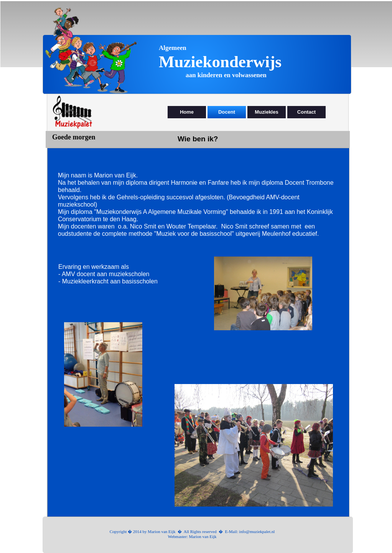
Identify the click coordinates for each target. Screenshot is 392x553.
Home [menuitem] (187, 112)
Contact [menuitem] (306, 112)
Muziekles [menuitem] (266, 112)
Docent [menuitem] (227, 112)
